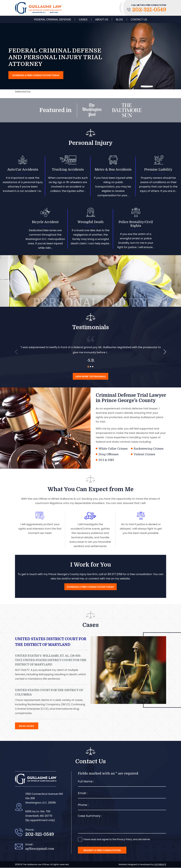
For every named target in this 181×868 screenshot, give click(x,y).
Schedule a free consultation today (36, 75)
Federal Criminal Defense (53, 20)
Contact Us (139, 20)
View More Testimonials (91, 377)
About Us (102, 20)
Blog (119, 20)
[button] (88, 367)
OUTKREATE (160, 865)
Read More (27, 726)
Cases (83, 20)
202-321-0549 (146, 10)
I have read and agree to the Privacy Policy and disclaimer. (117, 840)
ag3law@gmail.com (40, 849)
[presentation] (16, 352)
